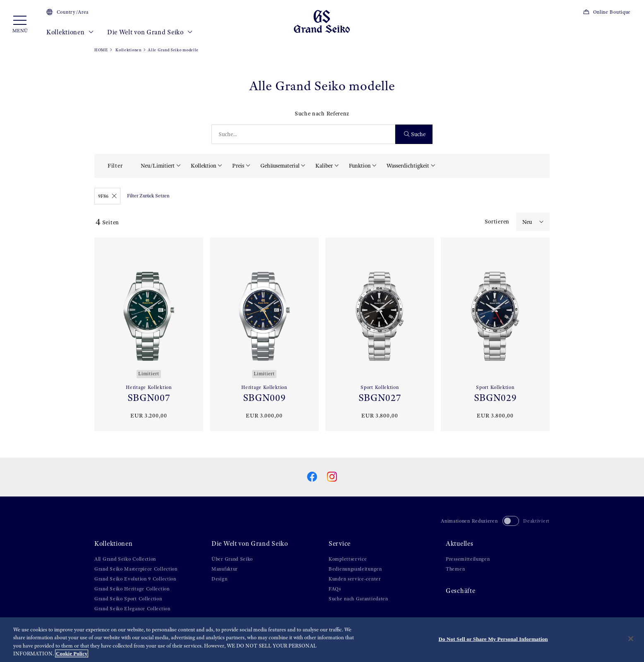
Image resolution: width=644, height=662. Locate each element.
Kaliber (324, 165)
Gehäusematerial (280, 165)
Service (340, 544)
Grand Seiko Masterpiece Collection (136, 569)
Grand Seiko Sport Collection (128, 599)
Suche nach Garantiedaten (358, 599)
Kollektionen (70, 32)
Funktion (360, 165)
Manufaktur (225, 569)
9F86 (107, 196)
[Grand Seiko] (322, 21)
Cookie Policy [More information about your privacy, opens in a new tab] (72, 654)
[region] (322, 640)
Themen (455, 569)
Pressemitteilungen (468, 559)
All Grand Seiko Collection (125, 559)
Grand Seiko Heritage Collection (132, 589)
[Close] (631, 638)
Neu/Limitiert (158, 165)
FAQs (335, 589)
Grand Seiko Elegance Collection (132, 609)
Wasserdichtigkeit (408, 165)
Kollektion (204, 165)
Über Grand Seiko (232, 559)
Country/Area (67, 12)
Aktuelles (459, 544)
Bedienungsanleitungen (355, 569)
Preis (238, 165)
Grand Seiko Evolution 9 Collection (135, 579)
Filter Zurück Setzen (148, 196)
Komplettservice (348, 559)
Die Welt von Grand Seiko (150, 32)
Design (219, 579)
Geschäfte (460, 591)
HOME (101, 50)
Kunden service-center (355, 579)
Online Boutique (607, 12)
